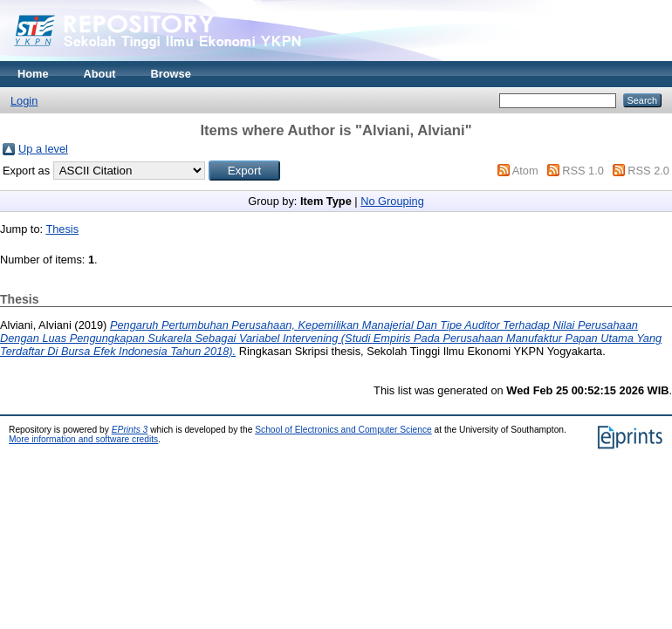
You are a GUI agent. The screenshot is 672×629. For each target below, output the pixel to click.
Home (33, 74)
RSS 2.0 (648, 171)
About (100, 74)
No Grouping (392, 201)
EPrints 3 (130, 430)
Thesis (62, 229)
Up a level (43, 149)
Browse (171, 74)
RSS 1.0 (583, 171)
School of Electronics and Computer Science (343, 430)
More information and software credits (83, 439)
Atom (525, 171)
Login (24, 101)
